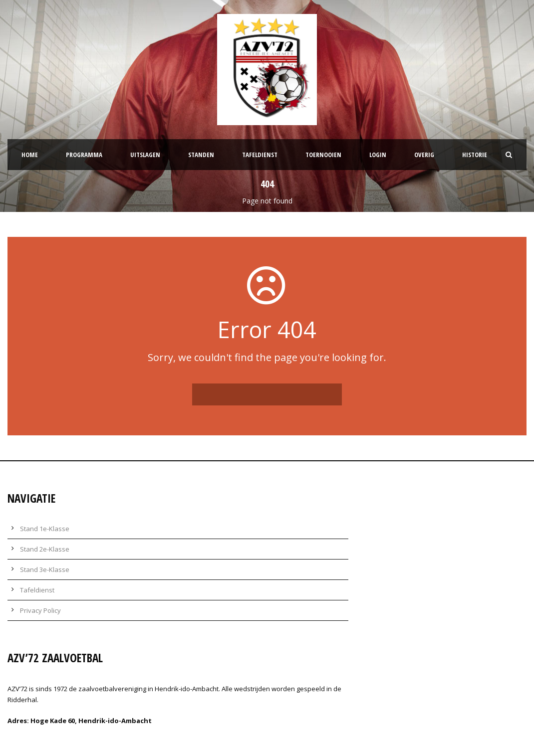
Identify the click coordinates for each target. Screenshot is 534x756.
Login (378, 155)
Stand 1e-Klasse (45, 529)
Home (30, 155)
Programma (84, 155)
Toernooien (323, 155)
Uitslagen (145, 155)
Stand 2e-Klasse (45, 549)
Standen (201, 155)
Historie (475, 155)
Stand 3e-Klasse (45, 569)
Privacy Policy (40, 610)
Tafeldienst (260, 155)
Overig (424, 155)
